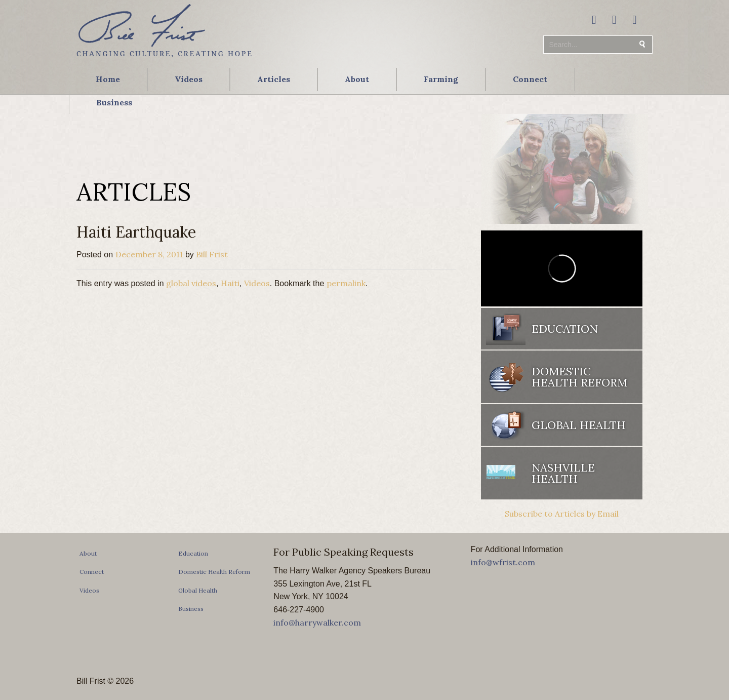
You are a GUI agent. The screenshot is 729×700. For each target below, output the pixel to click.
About (357, 79)
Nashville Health (563, 473)
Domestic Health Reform (579, 377)
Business (114, 102)
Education (565, 329)
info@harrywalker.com (317, 623)
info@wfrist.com (503, 562)
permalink (346, 283)
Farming (441, 79)
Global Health (579, 425)
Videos (189, 79)
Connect (530, 79)
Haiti (230, 283)
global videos (191, 283)
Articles (274, 79)
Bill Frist (212, 254)
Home (108, 79)
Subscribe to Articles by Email (562, 514)
